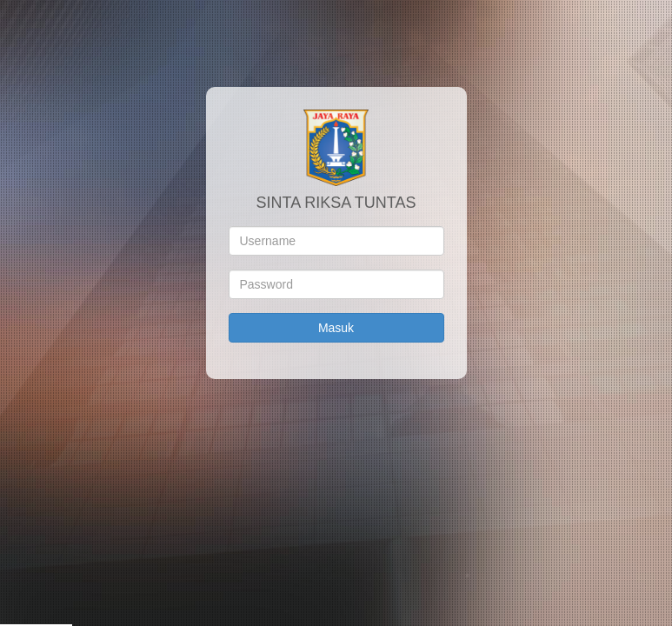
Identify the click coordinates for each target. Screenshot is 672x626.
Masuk (336, 328)
